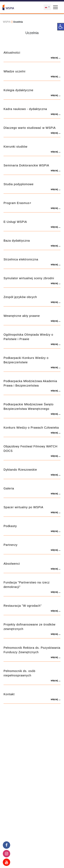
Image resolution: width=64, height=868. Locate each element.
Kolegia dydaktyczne (18, 90)
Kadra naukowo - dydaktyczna (25, 109)
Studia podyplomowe (19, 184)
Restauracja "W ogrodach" (23, 606)
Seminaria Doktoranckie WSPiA (26, 165)
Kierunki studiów (15, 147)
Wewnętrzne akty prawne (22, 316)
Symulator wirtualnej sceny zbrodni (29, 278)
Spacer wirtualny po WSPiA (23, 507)
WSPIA (7, 22)
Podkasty (10, 526)
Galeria (9, 488)
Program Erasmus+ (17, 203)
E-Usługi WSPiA (15, 222)
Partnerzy (11, 545)
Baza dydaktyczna (17, 241)
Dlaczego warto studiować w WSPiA (30, 128)
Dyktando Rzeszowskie (20, 470)
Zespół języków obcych (20, 297)
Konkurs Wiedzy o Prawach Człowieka (31, 428)
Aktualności (12, 53)
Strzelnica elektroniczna (21, 259)
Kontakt (9, 694)
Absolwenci (12, 564)
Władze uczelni (15, 71)
